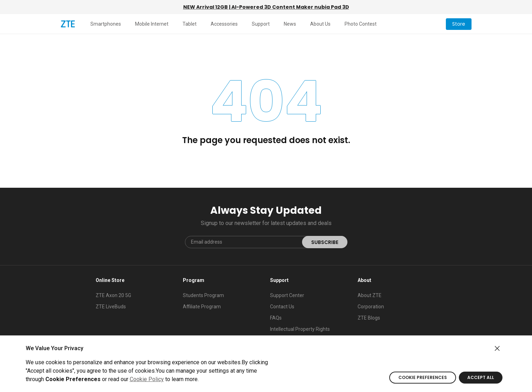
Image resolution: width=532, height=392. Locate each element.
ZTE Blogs (369, 318)
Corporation (371, 307)
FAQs (276, 318)
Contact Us (282, 307)
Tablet (190, 24)
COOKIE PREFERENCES (423, 377)
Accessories (224, 24)
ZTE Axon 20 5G (113, 295)
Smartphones (106, 24)
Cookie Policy (147, 379)
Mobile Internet (152, 24)
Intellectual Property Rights (300, 329)
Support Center (287, 295)
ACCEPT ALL (481, 377)
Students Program (203, 295)
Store (459, 24)
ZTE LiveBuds (111, 307)
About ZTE (370, 295)
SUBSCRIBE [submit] (325, 242)
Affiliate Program (202, 307)
